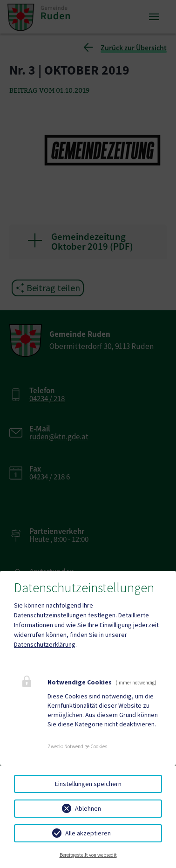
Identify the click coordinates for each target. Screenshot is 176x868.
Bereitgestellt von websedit (88, 855)
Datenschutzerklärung (45, 644)
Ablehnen (88, 808)
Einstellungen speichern (88, 784)
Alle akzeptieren (88, 833)
